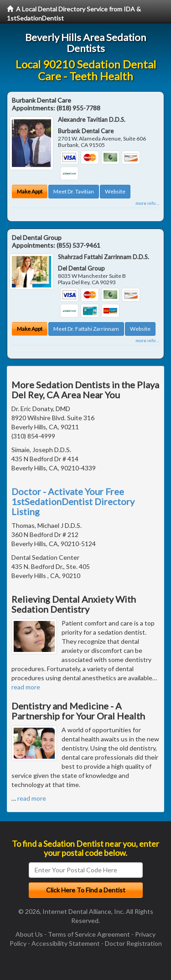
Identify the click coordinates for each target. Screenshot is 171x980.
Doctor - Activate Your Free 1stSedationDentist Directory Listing (73, 501)
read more (26, 687)
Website (115, 191)
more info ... (147, 203)
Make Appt (30, 191)
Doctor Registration (133, 943)
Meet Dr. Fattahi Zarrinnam (86, 329)
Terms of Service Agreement (89, 934)
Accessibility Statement (66, 943)
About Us (29, 934)
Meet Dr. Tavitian (74, 191)
